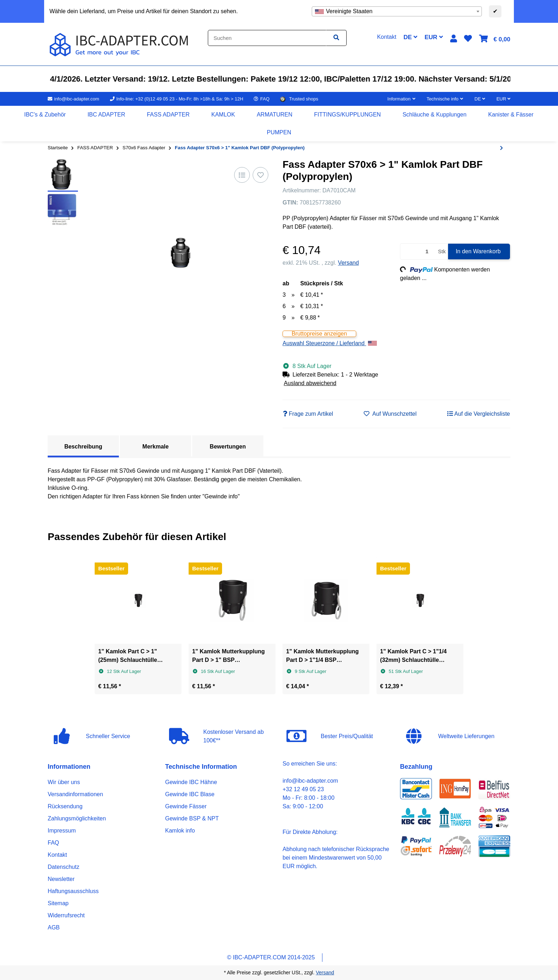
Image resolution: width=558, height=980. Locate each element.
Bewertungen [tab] (228, 447)
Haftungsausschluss (73, 891)
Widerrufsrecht (66, 915)
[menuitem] (45, 115)
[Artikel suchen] (336, 38)
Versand (349, 263)
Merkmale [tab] (156, 447)
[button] (454, 39)
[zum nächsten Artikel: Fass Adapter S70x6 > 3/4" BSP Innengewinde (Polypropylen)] (501, 148)
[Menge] (418, 252)
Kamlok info (180, 831)
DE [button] (410, 37)
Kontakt (57, 855)
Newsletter (61, 879)
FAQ (53, 843)
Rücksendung (65, 806)
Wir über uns (64, 782)
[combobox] (397, 11)
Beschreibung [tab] (83, 447)
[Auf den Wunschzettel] (260, 175)
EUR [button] (434, 37)
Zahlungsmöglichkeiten (77, 818)
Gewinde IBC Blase (190, 794)
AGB (54, 927)
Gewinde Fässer (186, 806)
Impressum (62, 831)
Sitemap (58, 903)
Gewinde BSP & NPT (192, 818)
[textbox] (397, 11)
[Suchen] (267, 38)
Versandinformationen (75, 794)
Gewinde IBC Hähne (191, 782)
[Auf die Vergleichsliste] (242, 175)
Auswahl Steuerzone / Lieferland (330, 343)
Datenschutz (64, 867)
